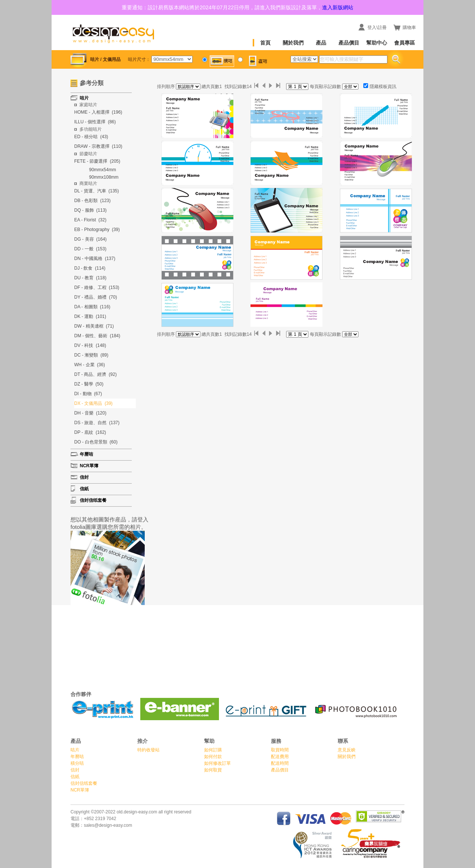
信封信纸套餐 (84, 783)
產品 (321, 43)
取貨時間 (280, 750)
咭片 (75, 750)
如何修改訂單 (217, 763)
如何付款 (213, 757)
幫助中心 (377, 43)
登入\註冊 (377, 27)
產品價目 (349, 43)
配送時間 (280, 763)
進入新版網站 (338, 7)
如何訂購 (213, 750)
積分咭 (77, 763)
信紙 (75, 777)
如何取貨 (213, 770)
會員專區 (404, 43)
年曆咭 (77, 757)
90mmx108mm (104, 177)
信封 (75, 770)
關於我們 (293, 43)
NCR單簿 (80, 790)
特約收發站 (148, 750)
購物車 (409, 27)
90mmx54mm (103, 170)
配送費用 (280, 757)
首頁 (265, 43)
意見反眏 (347, 750)
